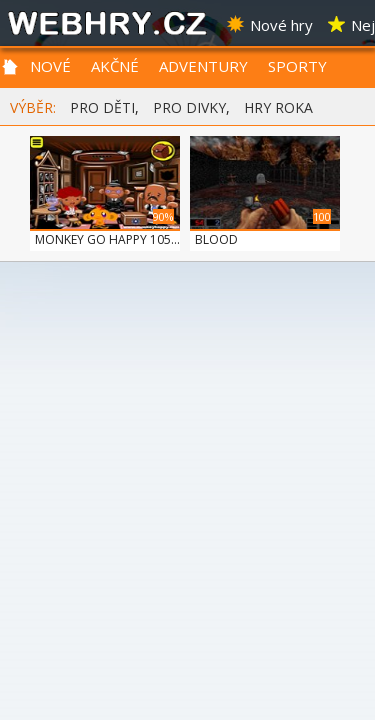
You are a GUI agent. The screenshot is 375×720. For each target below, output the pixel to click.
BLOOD (216, 239)
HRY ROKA (278, 107)
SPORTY (297, 66)
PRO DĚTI (102, 107)
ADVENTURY (203, 66)
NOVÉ (50, 66)
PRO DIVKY (189, 107)
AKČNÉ (115, 66)
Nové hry (269, 25)
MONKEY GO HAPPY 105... (107, 239)
